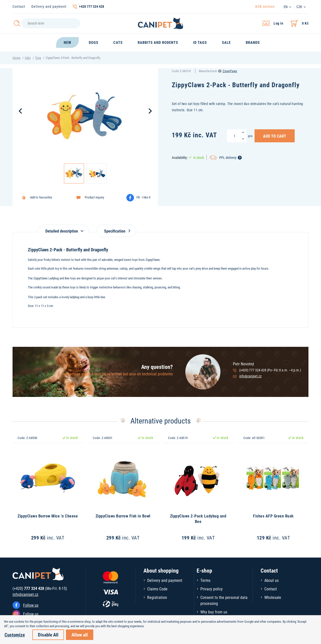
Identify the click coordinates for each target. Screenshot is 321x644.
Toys (38, 58)
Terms (205, 580)
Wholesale (273, 597)
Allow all (80, 635)
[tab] (63, 228)
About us (271, 580)
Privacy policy (212, 589)
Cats (28, 58)
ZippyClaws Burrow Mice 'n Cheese (48, 516)
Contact (19, 6)
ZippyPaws (230, 71)
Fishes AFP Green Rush (273, 516)
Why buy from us (214, 612)
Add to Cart (275, 136)
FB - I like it (143, 197)
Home (16, 58)
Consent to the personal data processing (224, 600)
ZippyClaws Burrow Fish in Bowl (123, 516)
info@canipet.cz (250, 376)
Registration (157, 597)
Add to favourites (41, 197)
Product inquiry (94, 197)
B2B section (265, 6)
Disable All (48, 635)
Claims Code (157, 589)
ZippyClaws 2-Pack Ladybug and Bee (198, 519)
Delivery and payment (49, 6)
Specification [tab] (116, 231)
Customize (15, 635)
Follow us (31, 605)
